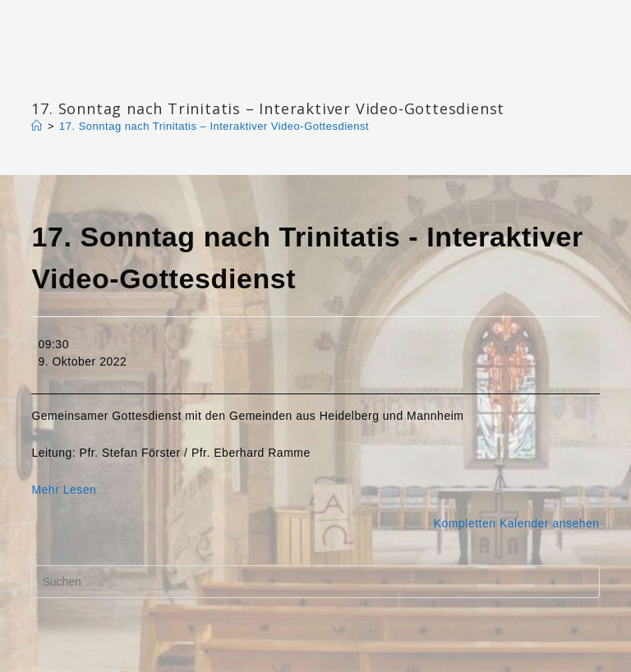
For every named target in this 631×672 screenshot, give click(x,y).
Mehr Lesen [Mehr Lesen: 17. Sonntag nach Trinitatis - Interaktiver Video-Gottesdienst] (64, 490)
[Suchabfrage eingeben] (315, 582)
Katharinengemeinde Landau (172, 82)
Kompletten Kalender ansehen (517, 523)
